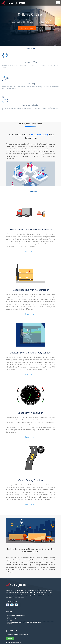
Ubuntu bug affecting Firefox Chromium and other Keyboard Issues (24, 622)
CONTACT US (12, 631)
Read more (30, 251)
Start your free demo (27, 28)
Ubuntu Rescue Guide (12, 619)
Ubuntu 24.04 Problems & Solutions (16, 616)
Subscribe (10, 639)
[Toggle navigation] (58, 3)
